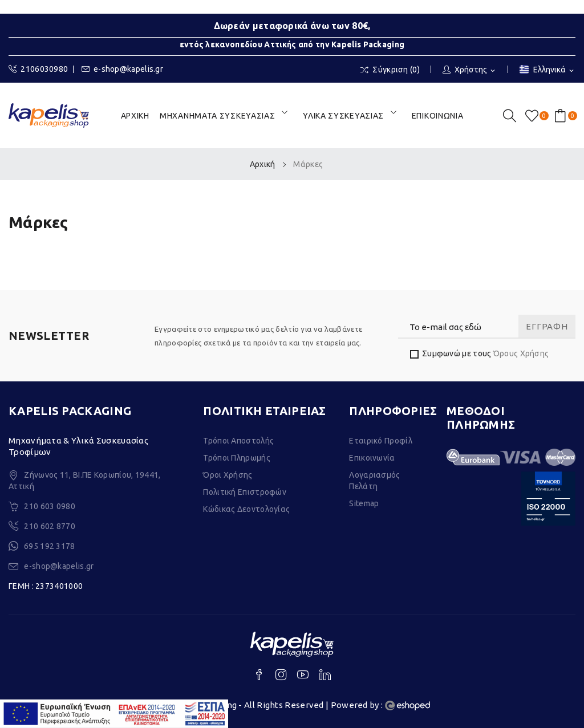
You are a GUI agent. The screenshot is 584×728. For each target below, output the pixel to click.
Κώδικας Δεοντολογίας (246, 509)
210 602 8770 (50, 526)
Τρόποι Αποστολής (238, 441)
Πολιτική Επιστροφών (245, 492)
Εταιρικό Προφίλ (381, 441)
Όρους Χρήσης (521, 353)
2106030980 (38, 69)
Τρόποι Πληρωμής (237, 458)
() (534, 116)
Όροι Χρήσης (228, 475)
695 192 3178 (50, 546)
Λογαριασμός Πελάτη (374, 481)
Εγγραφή (547, 326)
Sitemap (364, 503)
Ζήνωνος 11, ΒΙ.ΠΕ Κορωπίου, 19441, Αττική (85, 481)
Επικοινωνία (372, 458)
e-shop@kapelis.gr (122, 69)
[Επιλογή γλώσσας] (547, 70)
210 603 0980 (50, 506)
